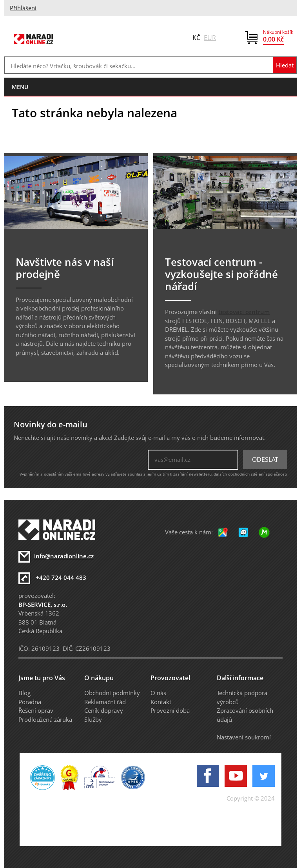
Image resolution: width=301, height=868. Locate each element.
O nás (158, 693)
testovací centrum (244, 312)
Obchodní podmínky (112, 693)
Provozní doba (170, 710)
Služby (93, 719)
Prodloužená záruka (45, 719)
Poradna (30, 702)
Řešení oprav (36, 710)
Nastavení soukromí (244, 737)
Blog (24, 693)
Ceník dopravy (104, 710)
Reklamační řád (105, 702)
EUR (210, 38)
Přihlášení (23, 8)
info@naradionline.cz (64, 556)
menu (20, 87)
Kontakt (161, 702)
